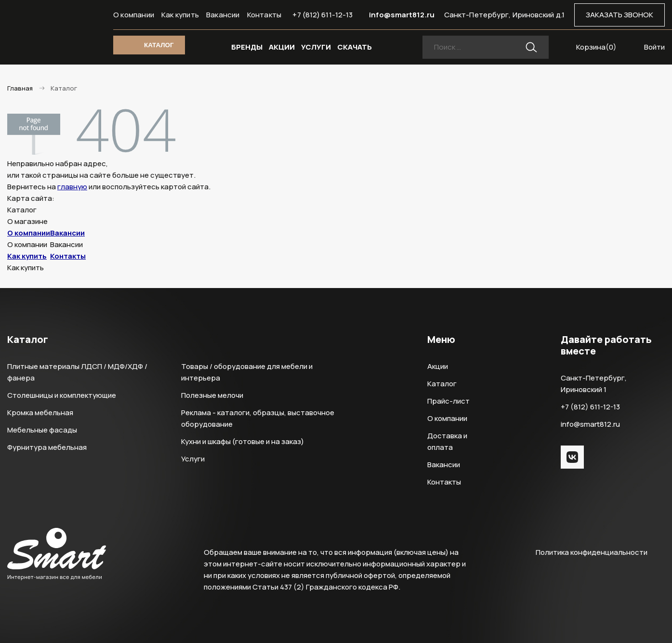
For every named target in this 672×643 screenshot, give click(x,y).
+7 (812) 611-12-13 (323, 15)
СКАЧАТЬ (355, 47)
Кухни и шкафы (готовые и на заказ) (243, 441)
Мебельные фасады (42, 430)
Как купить (180, 15)
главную (72, 187)
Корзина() (596, 47)
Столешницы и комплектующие (62, 395)
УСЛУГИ (316, 47)
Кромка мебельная (40, 413)
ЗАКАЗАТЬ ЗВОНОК (619, 15)
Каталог (442, 384)
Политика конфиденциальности (592, 552)
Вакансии (223, 15)
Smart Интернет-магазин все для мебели (57, 32)
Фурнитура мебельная (47, 447)
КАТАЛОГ (159, 45)
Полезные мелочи (212, 395)
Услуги (193, 459)
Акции (438, 366)
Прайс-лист (448, 401)
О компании (134, 15)
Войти (654, 47)
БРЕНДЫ (247, 47)
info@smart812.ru (402, 15)
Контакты (264, 15)
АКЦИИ (282, 47)
